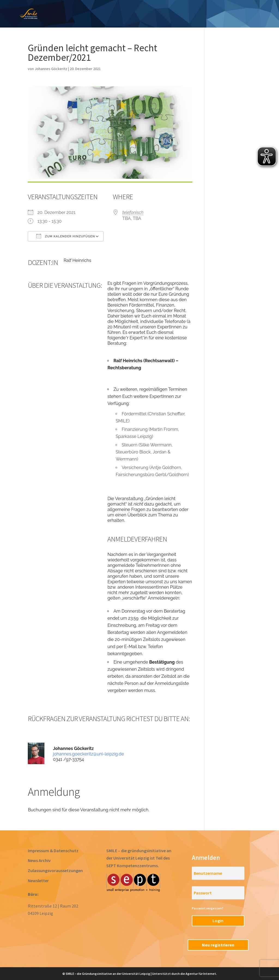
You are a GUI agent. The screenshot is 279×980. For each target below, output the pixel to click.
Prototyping (137, 10)
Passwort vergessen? (208, 908)
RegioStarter (174, 18)
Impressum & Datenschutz (53, 851)
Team (266, 10)
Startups (239, 10)
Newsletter (38, 881)
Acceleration (205, 10)
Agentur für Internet (201, 974)
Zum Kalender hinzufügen (66, 236)
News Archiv (39, 860)
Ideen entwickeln (94, 10)
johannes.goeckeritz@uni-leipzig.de (89, 754)
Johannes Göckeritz (51, 69)
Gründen (171, 10)
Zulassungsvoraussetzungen (55, 870)
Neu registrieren (218, 945)
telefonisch (133, 212)
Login (218, 921)
